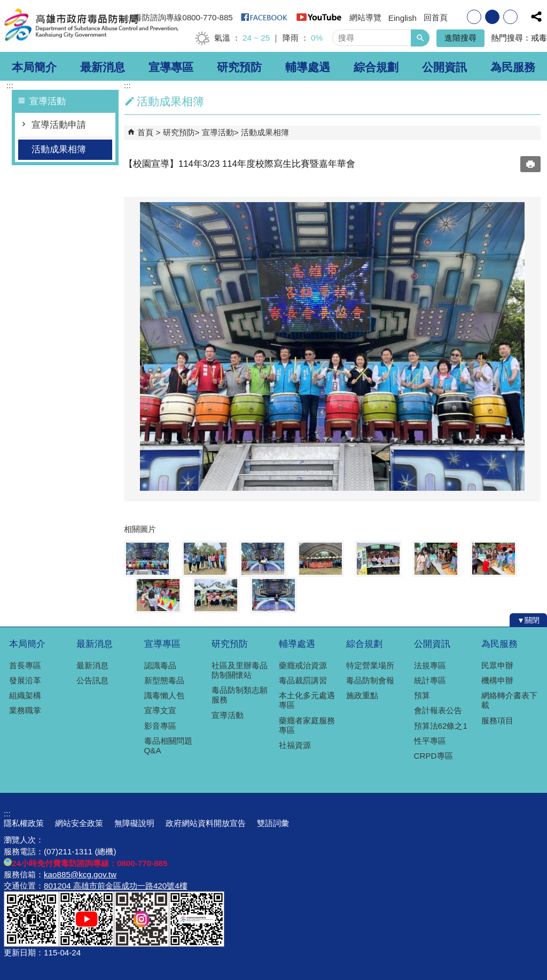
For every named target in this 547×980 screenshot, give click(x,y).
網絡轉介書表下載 (509, 700)
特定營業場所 (370, 665)
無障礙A (505, 928)
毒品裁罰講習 (303, 680)
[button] (420, 38)
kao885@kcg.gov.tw (80, 874)
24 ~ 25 (256, 38)
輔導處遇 (308, 67)
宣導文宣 (160, 710)
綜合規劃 (376, 67)
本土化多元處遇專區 (307, 700)
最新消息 (103, 67)
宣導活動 (218, 132)
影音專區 (160, 726)
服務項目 (497, 720)
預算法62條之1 (441, 726)
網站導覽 (365, 17)
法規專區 (430, 665)
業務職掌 (25, 710)
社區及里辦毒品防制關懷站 (240, 670)
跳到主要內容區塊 (6, 6)
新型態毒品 (164, 680)
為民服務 (513, 67)
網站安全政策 (79, 823)
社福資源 (295, 745)
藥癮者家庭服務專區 (307, 725)
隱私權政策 (24, 823)
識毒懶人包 (164, 695)
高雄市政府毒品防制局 (90, 26)
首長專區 (25, 665)
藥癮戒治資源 (303, 665)
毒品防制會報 (370, 680)
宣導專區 (171, 67)
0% (317, 38)
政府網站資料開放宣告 (206, 823)
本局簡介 (34, 67)
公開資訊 (444, 67)
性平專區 (430, 741)
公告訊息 (92, 680)
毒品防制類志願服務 (240, 695)
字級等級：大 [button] (510, 17)
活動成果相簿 (59, 149)
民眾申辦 (497, 665)
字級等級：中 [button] (492, 17)
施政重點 (362, 695)
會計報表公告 (438, 710)
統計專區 (430, 680)
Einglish (403, 18)
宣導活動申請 (59, 125)
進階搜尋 (460, 38)
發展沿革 (25, 680)
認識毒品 (160, 665)
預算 (422, 695)
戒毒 (539, 38)
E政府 (452, 927)
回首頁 (436, 17)
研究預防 (239, 67)
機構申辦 (497, 680)
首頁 (145, 132)
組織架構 (25, 695)
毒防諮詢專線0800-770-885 (183, 17)
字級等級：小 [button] (474, 17)
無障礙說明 (134, 823)
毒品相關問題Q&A (168, 746)
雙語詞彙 (273, 823)
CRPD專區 (433, 756)
